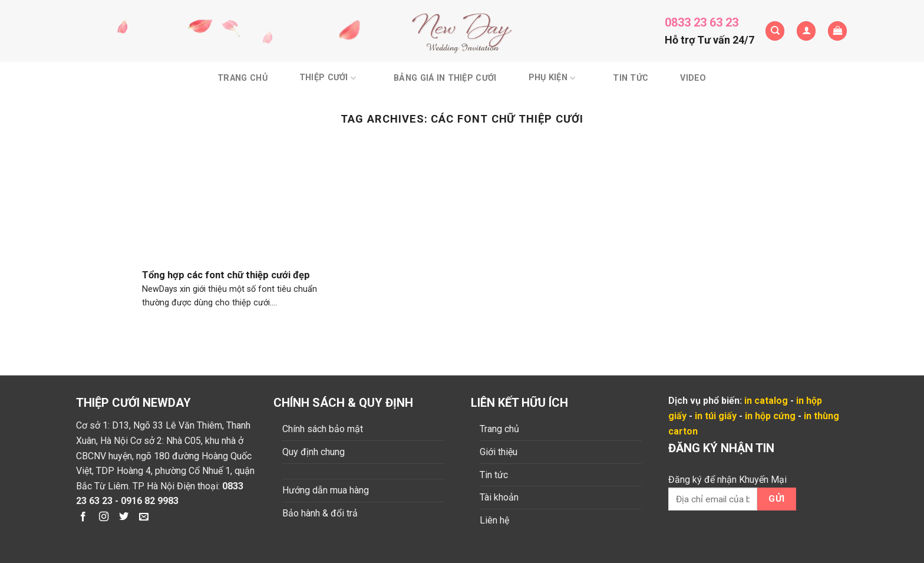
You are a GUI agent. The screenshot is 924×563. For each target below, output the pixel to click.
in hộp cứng (770, 416)
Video (693, 78)
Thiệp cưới (328, 78)
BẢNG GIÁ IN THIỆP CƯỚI (445, 78)
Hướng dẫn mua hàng (326, 490)
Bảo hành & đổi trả (320, 513)
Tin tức (631, 78)
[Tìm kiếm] (775, 31)
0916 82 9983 (150, 501)
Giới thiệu (499, 452)
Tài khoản (499, 497)
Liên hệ (494, 520)
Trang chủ (242, 78)
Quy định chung (313, 452)
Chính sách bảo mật (323, 429)
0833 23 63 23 (702, 22)
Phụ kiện (552, 78)
